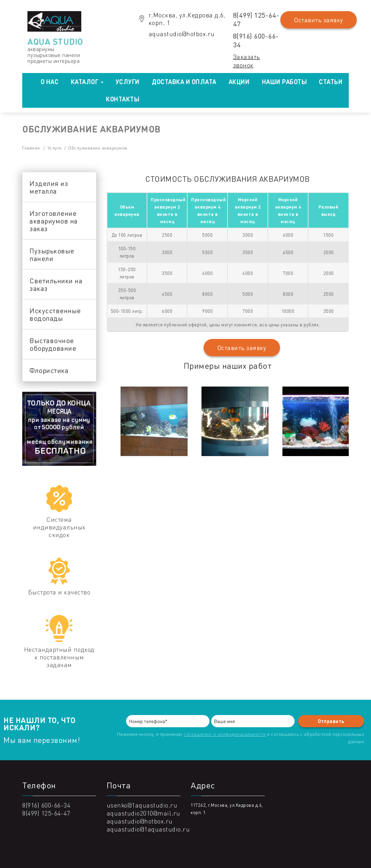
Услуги (128, 82)
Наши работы (285, 82)
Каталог (87, 82)
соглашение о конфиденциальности (225, 734)
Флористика (49, 370)
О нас (50, 82)
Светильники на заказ (56, 284)
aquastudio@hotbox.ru (182, 34)
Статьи (331, 82)
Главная (31, 148)
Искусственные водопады (55, 314)
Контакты (123, 99)
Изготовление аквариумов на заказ (54, 221)
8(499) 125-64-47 (256, 19)
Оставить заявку (319, 20)
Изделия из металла (49, 187)
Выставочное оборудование (53, 344)
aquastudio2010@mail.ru (143, 813)
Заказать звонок (247, 61)
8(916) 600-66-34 (256, 40)
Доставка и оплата (184, 82)
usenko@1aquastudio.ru (142, 805)
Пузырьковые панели (52, 254)
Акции (239, 82)
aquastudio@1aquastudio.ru (148, 829)
